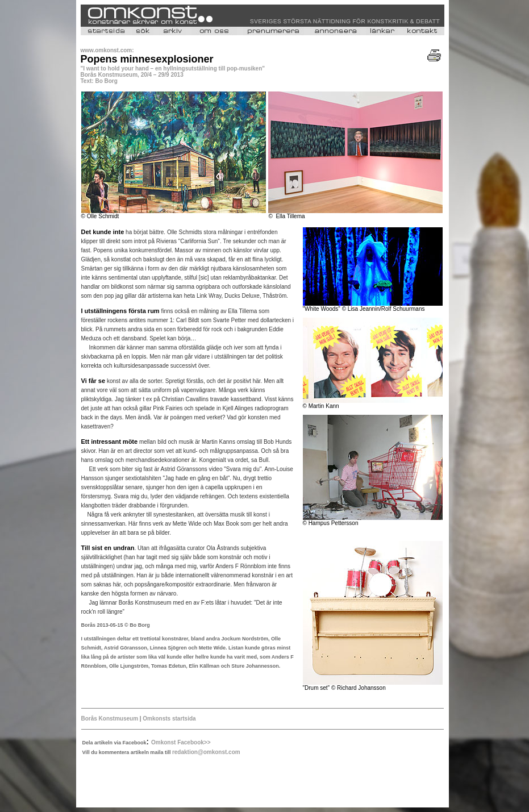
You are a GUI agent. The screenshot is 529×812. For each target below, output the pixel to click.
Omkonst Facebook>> (181, 742)
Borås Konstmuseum (111, 719)
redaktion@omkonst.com (206, 752)
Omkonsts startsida (168, 719)
